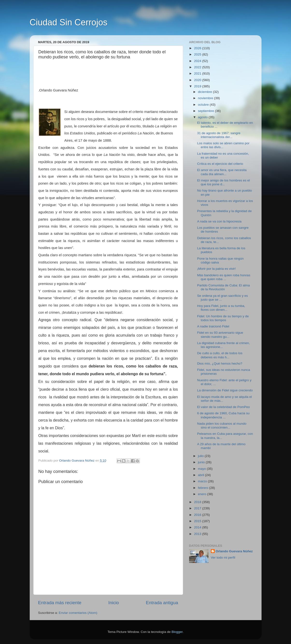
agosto (203, 117)
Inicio (114, 603)
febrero (204, 488)
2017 (198, 508)
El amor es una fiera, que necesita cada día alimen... (222, 172)
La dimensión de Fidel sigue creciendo (225, 390)
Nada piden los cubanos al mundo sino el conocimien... (222, 426)
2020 (198, 80)
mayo (202, 469)
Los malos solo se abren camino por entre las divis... (223, 145)
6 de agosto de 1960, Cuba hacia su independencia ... (223, 415)
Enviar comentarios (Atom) (78, 613)
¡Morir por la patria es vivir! (216, 269)
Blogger (177, 632)
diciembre (206, 92)
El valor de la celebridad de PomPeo (223, 407)
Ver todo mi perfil (223, 557)
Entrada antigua (162, 603)
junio (202, 462)
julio (201, 456)
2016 (198, 515)
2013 (198, 534)
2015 (198, 521)
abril (202, 475)
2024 (198, 61)
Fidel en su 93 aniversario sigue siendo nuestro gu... (220, 335)
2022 (198, 67)
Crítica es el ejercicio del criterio (220, 164)
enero (203, 494)
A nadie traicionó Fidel (213, 326)
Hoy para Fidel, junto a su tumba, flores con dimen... (221, 308)
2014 (198, 527)
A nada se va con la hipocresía (219, 221)
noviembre (206, 98)
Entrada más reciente (60, 603)
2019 (198, 86)
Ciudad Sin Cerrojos (69, 22)
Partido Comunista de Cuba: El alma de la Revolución (223, 287)
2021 (198, 73)
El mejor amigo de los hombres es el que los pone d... (223, 182)
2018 (198, 502)
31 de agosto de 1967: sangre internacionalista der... (219, 135)
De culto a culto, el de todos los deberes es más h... (220, 355)
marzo (203, 481)
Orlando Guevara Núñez (234, 551)
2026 (198, 48)
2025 (198, 54)
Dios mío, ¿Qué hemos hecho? (220, 364)
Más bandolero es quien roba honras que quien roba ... (224, 277)
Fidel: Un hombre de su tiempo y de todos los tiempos (223, 318)
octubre (204, 105)
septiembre (207, 111)
